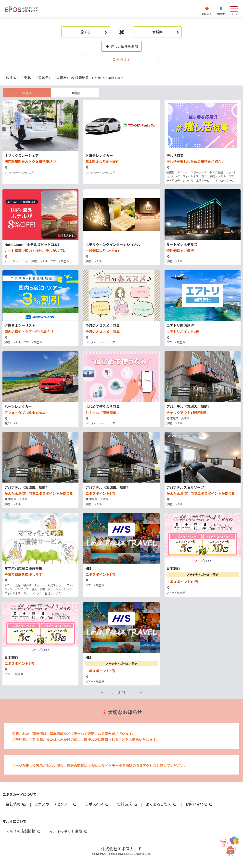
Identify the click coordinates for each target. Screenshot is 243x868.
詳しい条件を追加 (121, 46)
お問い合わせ (199, 804)
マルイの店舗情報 (24, 831)
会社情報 (16, 804)
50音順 (75, 93)
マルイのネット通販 (69, 831)
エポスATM (97, 804)
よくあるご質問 (161, 804)
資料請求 (128, 804)
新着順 (27, 93)
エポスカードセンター (56, 804)
